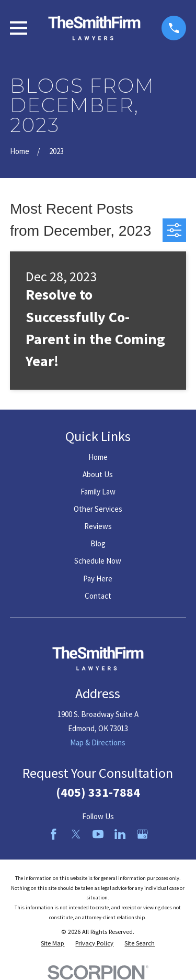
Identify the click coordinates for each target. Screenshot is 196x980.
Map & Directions (98, 742)
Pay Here (98, 579)
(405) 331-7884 (98, 792)
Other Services (98, 509)
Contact (98, 596)
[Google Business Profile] (142, 834)
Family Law (98, 492)
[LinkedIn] (120, 834)
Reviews (98, 526)
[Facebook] (54, 834)
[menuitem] (53, 944)
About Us (98, 474)
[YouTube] (98, 834)
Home (98, 457)
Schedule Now (98, 561)
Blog (98, 543)
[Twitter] (76, 834)
